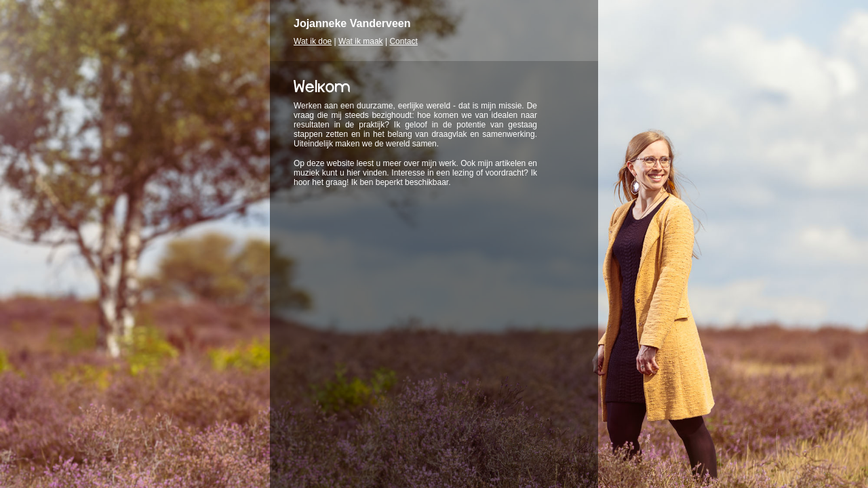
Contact (403, 41)
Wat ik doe (313, 41)
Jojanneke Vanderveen (352, 23)
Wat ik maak (361, 41)
